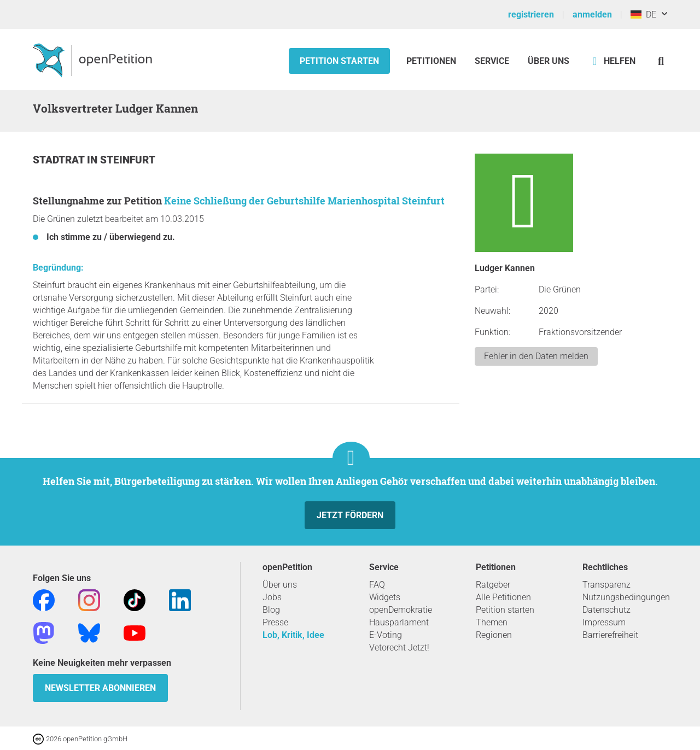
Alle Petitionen (503, 597)
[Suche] (661, 61)
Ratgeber (493, 585)
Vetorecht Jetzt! (399, 648)
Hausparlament (399, 622)
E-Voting (386, 635)
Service (492, 61)
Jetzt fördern (350, 515)
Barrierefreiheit (610, 635)
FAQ (377, 585)
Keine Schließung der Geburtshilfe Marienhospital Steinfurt (304, 201)
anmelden (592, 14)
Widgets (385, 597)
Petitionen (432, 61)
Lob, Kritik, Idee (293, 635)
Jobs (272, 597)
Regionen (494, 635)
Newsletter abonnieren (100, 688)
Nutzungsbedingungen (626, 597)
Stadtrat (60, 160)
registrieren (531, 14)
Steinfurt (128, 160)
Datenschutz (606, 610)
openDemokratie (401, 610)
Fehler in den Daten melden (536, 356)
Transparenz (606, 585)
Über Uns (549, 61)
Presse (275, 622)
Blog (271, 610)
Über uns (280, 585)
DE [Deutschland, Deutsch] (643, 14)
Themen (492, 622)
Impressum (604, 622)
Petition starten (339, 61)
